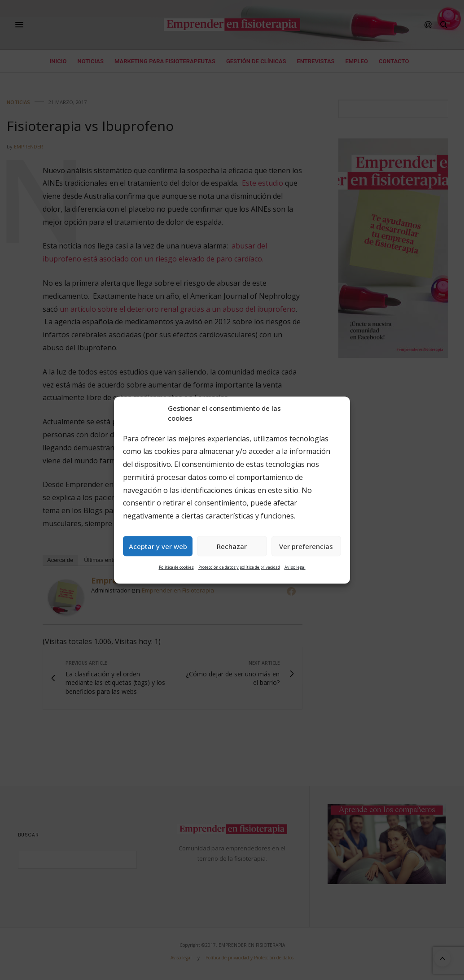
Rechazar (232, 546)
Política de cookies (176, 568)
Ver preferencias (306, 546)
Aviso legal (295, 568)
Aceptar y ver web (158, 546)
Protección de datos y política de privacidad (239, 568)
